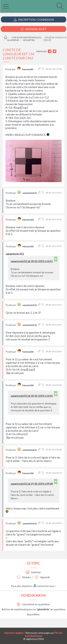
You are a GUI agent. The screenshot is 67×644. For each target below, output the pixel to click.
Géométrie (29, 40)
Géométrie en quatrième (33, 604)
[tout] (47, 40)
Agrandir (42, 577)
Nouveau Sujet (34, 29)
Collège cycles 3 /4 (55, 37)
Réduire (24, 577)
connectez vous (44, 586)
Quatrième (13, 40)
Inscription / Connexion (34, 20)
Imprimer (33, 572)
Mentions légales (14, 633)
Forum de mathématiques (26, 37)
